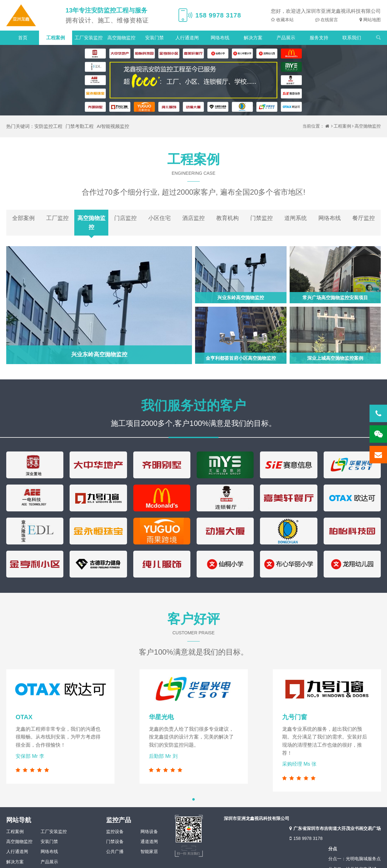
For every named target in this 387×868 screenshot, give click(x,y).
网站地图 (371, 20)
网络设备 (149, 831)
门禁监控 (262, 218)
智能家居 (149, 851)
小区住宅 (159, 218)
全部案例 (23, 218)
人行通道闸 (187, 38)
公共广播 (115, 851)
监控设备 (115, 831)
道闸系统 (296, 218)
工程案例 (56, 38)
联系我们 (352, 38)
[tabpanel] (194, 727)
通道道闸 (149, 841)
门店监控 (125, 218)
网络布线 (220, 38)
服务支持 (319, 38)
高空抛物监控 (121, 38)
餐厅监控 (364, 218)
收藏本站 (284, 20)
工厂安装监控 (89, 38)
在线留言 (329, 20)
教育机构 (228, 218)
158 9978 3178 (305, 838)
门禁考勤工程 (80, 126)
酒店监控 (193, 218)
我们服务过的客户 (193, 405)
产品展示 (286, 38)
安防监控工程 (48, 126)
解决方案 (253, 38)
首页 (23, 38)
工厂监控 (57, 218)
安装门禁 (154, 38)
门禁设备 (115, 841)
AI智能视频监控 (113, 126)
